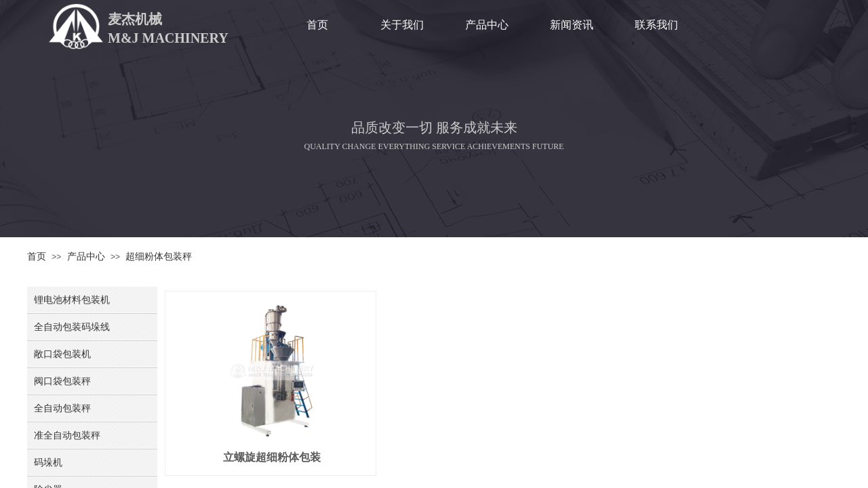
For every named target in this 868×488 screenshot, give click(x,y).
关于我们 (402, 25)
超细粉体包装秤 (159, 257)
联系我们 (656, 25)
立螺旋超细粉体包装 (272, 457)
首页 (317, 25)
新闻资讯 (572, 25)
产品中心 (487, 25)
